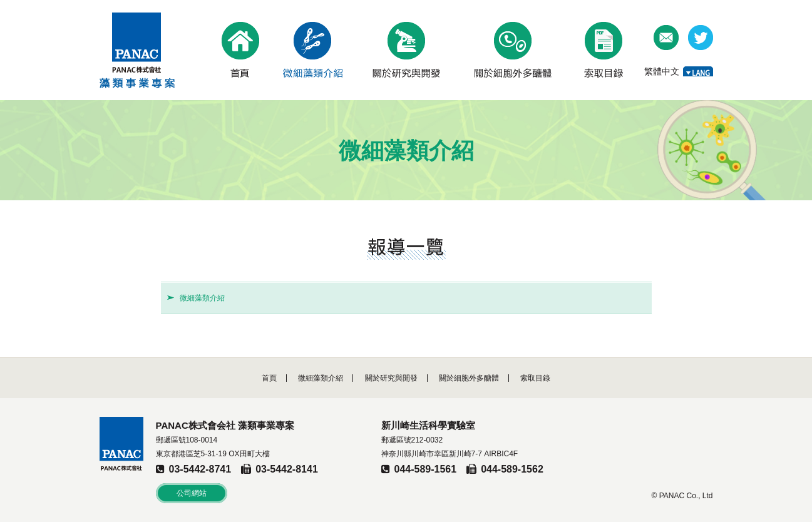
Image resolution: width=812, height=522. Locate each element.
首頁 (269, 378)
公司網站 (192, 493)
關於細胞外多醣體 (469, 378)
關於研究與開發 (391, 378)
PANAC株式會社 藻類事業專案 (137, 50)
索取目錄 (535, 378)
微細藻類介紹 (202, 298)
